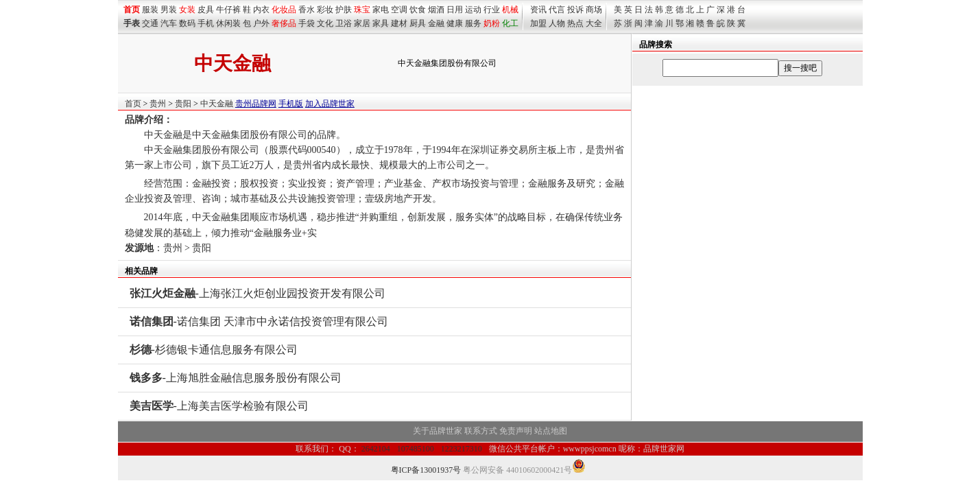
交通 (150, 23)
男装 (169, 10)
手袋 (307, 23)
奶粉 (492, 23)
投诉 (575, 10)
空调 (399, 10)
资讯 (538, 10)
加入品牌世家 (330, 104)
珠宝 (362, 10)
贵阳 (183, 104)
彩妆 (325, 10)
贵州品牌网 (256, 104)
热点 (575, 23)
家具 (381, 23)
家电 (381, 10)
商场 (594, 10)
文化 (325, 23)
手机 (206, 23)
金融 (436, 23)
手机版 (291, 104)
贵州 (158, 104)
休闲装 (228, 23)
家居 (362, 23)
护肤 (344, 10)
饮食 (418, 10)
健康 (455, 23)
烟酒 (436, 10)
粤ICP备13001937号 (426, 470)
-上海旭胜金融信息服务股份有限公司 (236, 378)
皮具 (206, 10)
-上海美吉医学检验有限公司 (219, 406)
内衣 (261, 10)
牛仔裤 (228, 10)
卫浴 (344, 23)
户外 (261, 23)
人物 (557, 23)
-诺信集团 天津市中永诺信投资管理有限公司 (259, 321)
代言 (557, 10)
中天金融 (217, 104)
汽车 (169, 23)
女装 (187, 10)
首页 (133, 104)
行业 (492, 10)
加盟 (538, 23)
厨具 (418, 23)
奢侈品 (284, 23)
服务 (473, 23)
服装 (150, 10)
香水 (307, 10)
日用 (455, 10)
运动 (473, 10)
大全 (594, 23)
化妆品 (284, 10)
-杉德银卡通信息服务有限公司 (214, 350)
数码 (187, 23)
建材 (399, 23)
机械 (510, 10)
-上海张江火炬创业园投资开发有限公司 (258, 293)
